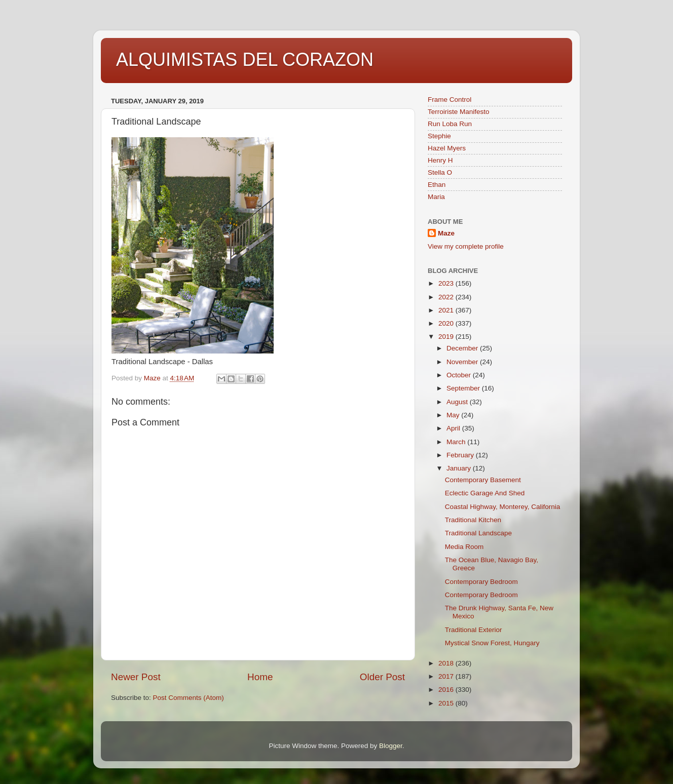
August (458, 402)
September (464, 388)
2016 (447, 690)
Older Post (382, 677)
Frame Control (450, 100)
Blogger (391, 746)
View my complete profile (466, 246)
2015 (447, 703)
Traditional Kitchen (473, 520)
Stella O (440, 172)
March (457, 442)
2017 (447, 676)
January (460, 468)
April (454, 428)
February (461, 455)
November (463, 362)
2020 (447, 323)
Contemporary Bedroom (481, 582)
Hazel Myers (447, 148)
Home (260, 677)
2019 (447, 337)
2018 (447, 663)
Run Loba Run (450, 124)
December (463, 348)
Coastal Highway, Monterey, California (503, 507)
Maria (436, 197)
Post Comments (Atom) (189, 698)
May (454, 415)
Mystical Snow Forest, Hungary (492, 643)
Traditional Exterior (474, 630)
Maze (446, 233)
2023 (447, 283)
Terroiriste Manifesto (459, 112)
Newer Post (136, 677)
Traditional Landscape (478, 533)
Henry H (440, 160)
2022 (447, 297)
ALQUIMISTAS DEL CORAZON (245, 60)
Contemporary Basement (483, 480)
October (460, 375)
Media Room (464, 547)
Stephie (439, 136)
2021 (447, 310)
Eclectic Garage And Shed (485, 493)
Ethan (437, 185)
